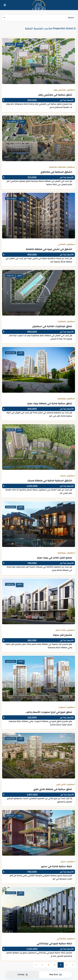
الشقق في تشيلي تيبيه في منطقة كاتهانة (49, 249)
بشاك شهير (61, 630)
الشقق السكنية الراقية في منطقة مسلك (50, 481)
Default (71, 18)
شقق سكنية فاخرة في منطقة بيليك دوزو (50, 403)
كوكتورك (62, 321)
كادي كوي (61, 784)
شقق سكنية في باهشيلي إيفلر (55, 95)
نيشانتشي (61, 939)
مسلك (63, 476)
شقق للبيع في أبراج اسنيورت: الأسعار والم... (49, 712)
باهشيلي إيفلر (60, 90)
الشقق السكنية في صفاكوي (56, 172)
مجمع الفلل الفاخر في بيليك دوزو (55, 558)
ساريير (63, 862)
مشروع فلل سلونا (63, 635)
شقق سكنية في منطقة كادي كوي (53, 789)
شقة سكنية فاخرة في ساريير (57, 866)
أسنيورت (62, 707)
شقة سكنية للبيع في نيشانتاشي (54, 943)
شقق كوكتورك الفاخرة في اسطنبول (52, 326)
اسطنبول (71, 90)
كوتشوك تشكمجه (57, 167)
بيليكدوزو (62, 399)
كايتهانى (62, 244)
